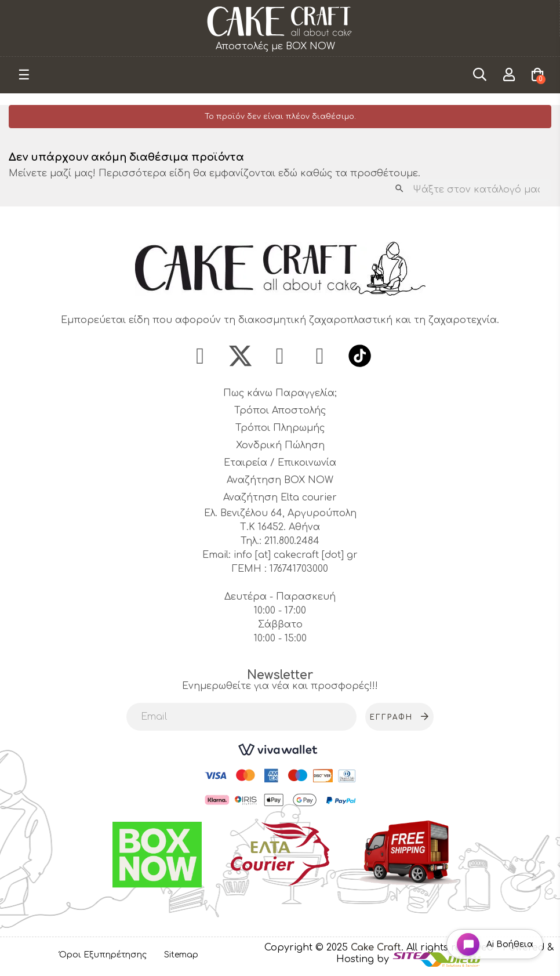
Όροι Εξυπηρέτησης (103, 955)
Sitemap (181, 955)
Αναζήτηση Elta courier (280, 498)
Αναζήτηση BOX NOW (280, 481)
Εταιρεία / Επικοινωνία (280, 463)
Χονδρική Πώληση (280, 446)
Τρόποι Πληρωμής (280, 429)
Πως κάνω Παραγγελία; (280, 394)
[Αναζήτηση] (470, 190)
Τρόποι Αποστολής (280, 411)
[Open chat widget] (494, 943)
